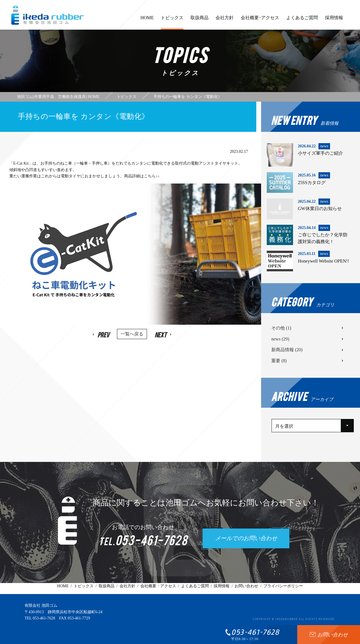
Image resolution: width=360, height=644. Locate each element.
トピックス (172, 22)
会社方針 (225, 20)
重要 (279, 361)
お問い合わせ (246, 586)
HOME (147, 20)
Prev (104, 335)
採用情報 (334, 20)
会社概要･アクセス (260, 20)
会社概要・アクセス (158, 586)
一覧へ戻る (132, 334)
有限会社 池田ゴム (41, 605)
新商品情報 (287, 350)
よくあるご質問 (302, 20)
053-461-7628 (44, 618)
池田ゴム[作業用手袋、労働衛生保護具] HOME (58, 97)
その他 (281, 328)
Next (160, 335)
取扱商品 (199, 20)
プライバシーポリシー (283, 586)
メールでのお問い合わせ (246, 539)
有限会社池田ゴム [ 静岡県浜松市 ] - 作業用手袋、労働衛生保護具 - (48, 15)
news (280, 339)
